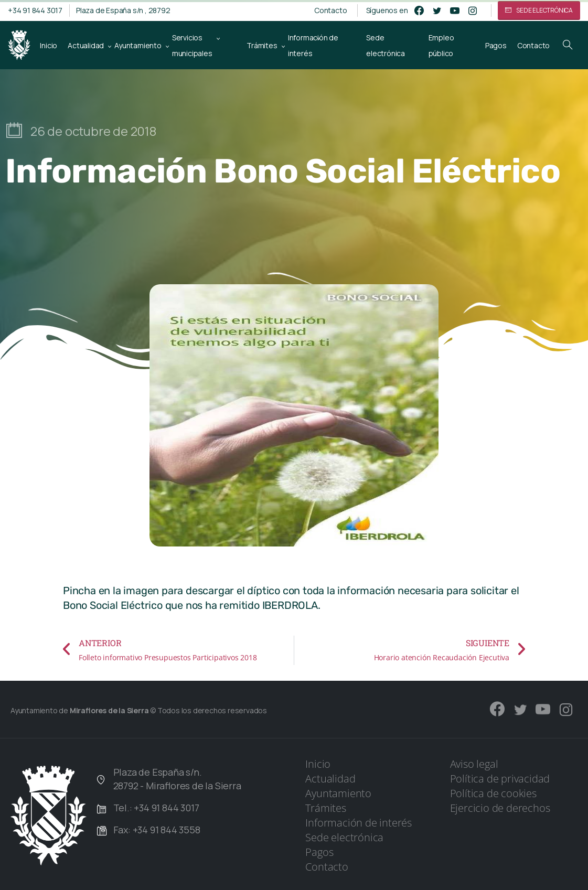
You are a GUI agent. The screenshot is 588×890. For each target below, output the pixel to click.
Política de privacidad (500, 779)
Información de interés (359, 823)
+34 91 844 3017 (35, 10)
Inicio (318, 764)
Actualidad (330, 779)
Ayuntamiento (338, 793)
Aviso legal (474, 764)
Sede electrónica (344, 837)
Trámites (325, 808)
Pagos (319, 852)
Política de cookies (493, 793)
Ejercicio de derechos (500, 808)
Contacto (330, 10)
